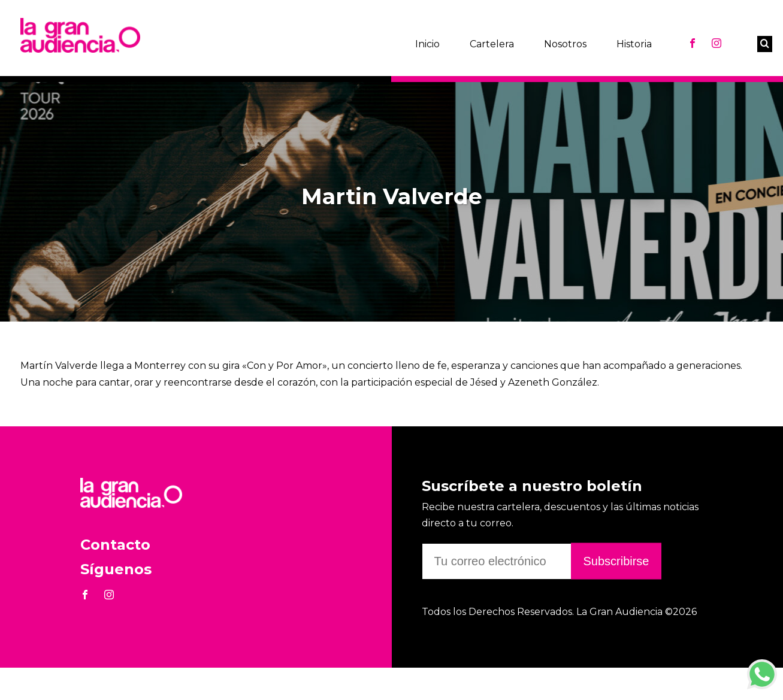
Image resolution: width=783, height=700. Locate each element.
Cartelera (492, 44)
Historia (634, 44)
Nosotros (565, 44)
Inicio (427, 44)
